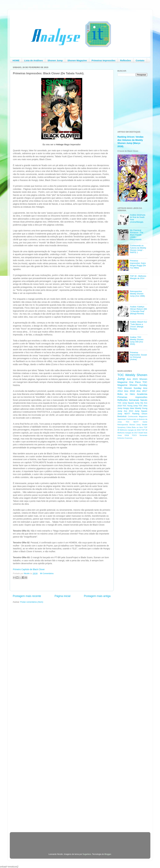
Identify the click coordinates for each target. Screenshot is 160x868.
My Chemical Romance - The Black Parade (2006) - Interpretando (137, 235)
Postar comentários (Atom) (32, 602)
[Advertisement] (130, 490)
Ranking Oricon (140, 414)
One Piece (135, 382)
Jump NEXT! (124, 414)
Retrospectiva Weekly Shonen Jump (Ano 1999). (138, 294)
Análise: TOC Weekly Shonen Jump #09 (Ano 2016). (137, 341)
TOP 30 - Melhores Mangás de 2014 (138, 277)
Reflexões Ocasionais (125, 438)
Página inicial (63, 596)
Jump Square (141, 411)
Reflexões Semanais (128, 400)
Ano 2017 (142, 391)
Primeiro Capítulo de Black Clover (29, 569)
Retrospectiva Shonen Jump (129, 425)
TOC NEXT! (132, 422)
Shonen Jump (55, 60)
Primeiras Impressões (103, 60)
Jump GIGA (123, 435)
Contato (140, 60)
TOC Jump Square (126, 403)
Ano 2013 (128, 411)
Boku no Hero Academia (132, 394)
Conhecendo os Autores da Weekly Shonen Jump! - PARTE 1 (138, 249)
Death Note (143, 433)
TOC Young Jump (130, 406)
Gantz (145, 422)
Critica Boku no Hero (135, 427)
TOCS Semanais (140, 435)
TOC (121, 375)
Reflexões (126, 60)
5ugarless (87, 854)
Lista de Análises (33, 60)
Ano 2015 (132, 379)
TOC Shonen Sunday (130, 388)
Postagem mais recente (27, 596)
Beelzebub (122, 416)
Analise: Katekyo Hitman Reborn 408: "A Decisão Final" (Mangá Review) (139, 310)
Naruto (144, 400)
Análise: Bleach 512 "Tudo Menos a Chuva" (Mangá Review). (139, 325)
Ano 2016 (130, 391)
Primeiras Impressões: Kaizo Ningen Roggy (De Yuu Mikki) (138, 264)
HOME (16, 60)
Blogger (108, 854)
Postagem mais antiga (97, 596)
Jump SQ (139, 403)
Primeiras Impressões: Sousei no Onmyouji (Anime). (139, 356)
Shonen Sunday (138, 385)
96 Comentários (47, 574)
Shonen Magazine (77, 60)
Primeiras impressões (132, 397)
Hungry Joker (129, 408)
